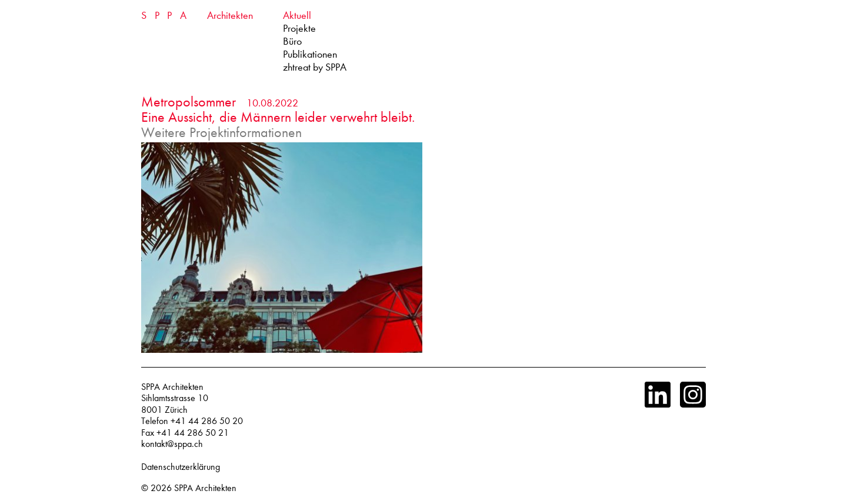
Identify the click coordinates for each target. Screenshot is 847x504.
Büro (292, 41)
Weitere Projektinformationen (221, 132)
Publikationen (310, 54)
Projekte (299, 29)
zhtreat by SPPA (315, 67)
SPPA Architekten (205, 488)
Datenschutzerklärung (181, 467)
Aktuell (297, 16)
